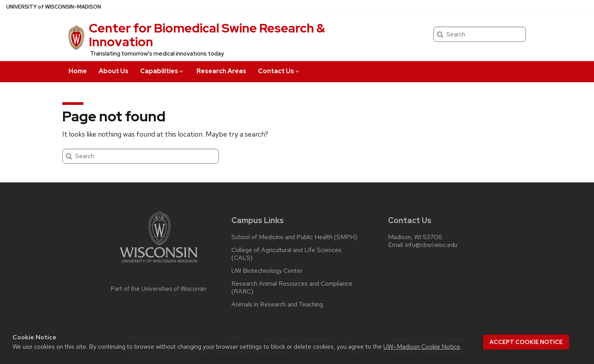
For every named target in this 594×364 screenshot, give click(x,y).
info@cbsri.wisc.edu (431, 245)
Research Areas (221, 71)
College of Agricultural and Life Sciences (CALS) (286, 254)
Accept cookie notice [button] (526, 342)
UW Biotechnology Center (267, 271)
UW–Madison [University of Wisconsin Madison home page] (54, 7)
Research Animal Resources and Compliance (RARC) (292, 288)
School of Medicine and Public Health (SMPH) (294, 237)
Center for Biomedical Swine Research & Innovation (207, 35)
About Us (114, 71)
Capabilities (162, 71)
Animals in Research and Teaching (277, 305)
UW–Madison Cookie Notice (422, 347)
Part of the (159, 289)
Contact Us (279, 71)
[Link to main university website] (159, 264)
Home (78, 71)
